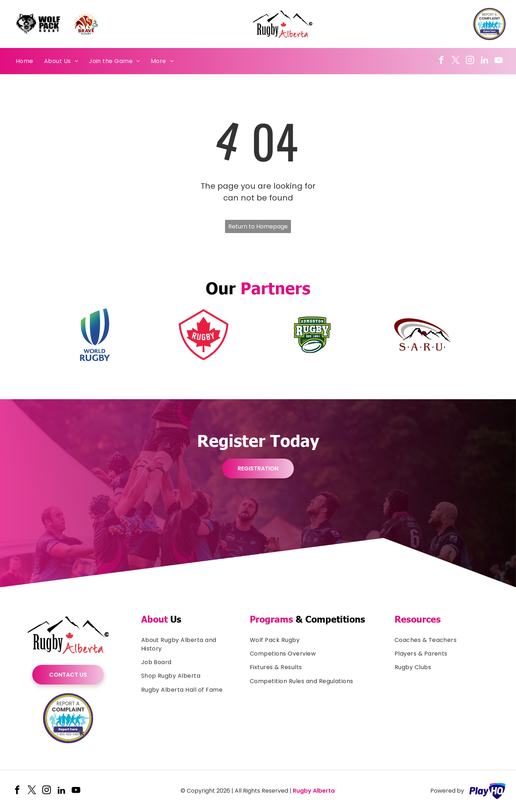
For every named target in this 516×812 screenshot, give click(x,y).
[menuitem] (25, 61)
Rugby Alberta (314, 791)
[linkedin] (484, 61)
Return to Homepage (258, 226)
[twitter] (456, 61)
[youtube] (499, 61)
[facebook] (441, 61)
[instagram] (470, 61)
